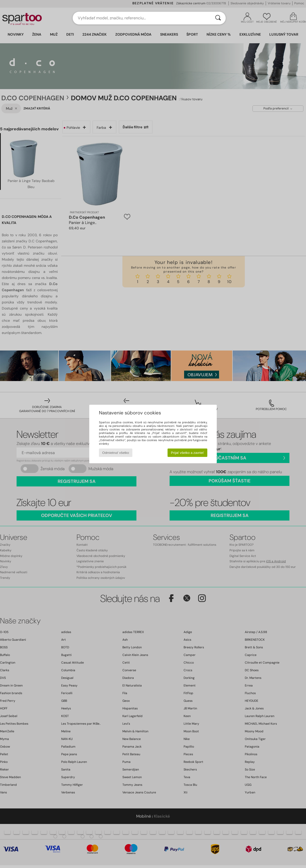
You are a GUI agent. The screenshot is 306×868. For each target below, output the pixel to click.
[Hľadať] (218, 18)
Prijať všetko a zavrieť (187, 453)
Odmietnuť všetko (116, 453)
